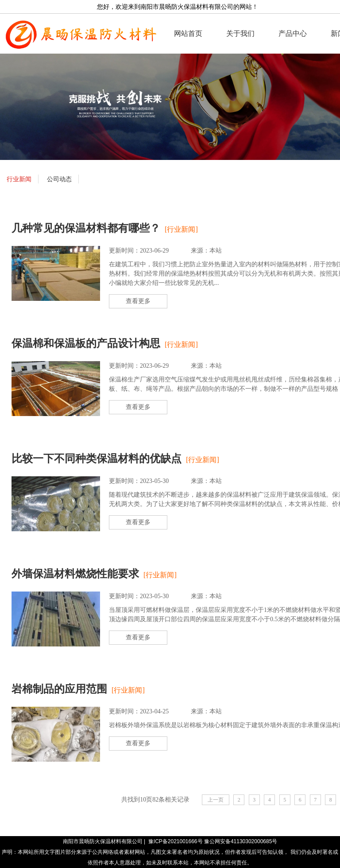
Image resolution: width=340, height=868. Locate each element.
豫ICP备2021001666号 (176, 841)
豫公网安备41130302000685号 (241, 841)
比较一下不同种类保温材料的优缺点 (97, 459)
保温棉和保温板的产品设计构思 (86, 343)
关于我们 (240, 33)
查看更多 (138, 301)
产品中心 (293, 33)
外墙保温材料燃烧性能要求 (75, 574)
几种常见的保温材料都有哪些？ (86, 228)
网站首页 (188, 33)
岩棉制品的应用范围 (59, 689)
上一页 (216, 800)
